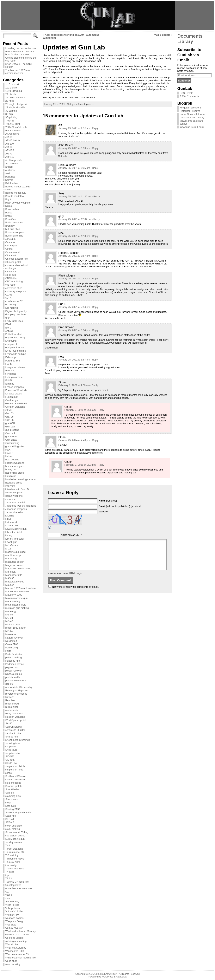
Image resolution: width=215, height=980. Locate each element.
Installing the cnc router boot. (21, 48)
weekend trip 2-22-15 (17, 935)
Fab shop (11, 357)
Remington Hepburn (17, 690)
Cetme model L (14, 252)
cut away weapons (16, 291)
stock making (13, 829)
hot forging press (15, 473)
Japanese (11, 499)
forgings (10, 384)
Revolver (10, 700)
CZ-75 (9, 298)
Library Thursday (15, 539)
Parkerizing (12, 648)
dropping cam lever (16, 314)
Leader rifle (12, 526)
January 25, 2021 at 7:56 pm (74, 307)
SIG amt (10, 760)
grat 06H (10, 423)
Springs (10, 793)
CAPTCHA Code (70, 535)
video (8, 898)
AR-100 (10, 144)
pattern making (14, 657)
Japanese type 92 (15, 502)
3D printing (11, 117)
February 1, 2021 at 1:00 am (74, 385)
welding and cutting (16, 941)
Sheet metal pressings (18, 740)
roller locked (12, 704)
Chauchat (11, 255)
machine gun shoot (16, 552)
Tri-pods (10, 872)
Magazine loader (15, 565)
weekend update (15, 938)
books (9, 213)
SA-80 (9, 723)
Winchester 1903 (15, 951)
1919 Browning (14, 91)
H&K (8, 450)
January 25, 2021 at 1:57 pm (74, 256)
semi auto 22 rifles (15, 730)
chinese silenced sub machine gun (16, 267)
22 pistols (11, 94)
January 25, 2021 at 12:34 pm (75, 219)
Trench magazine (15, 869)
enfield (9, 331)
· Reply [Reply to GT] (95, 128)
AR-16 (9, 147)
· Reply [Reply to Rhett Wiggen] (95, 279)
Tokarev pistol (13, 862)
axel (8, 173)
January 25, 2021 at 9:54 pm (74, 330)
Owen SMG (12, 644)
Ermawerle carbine (16, 354)
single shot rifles (14, 770)
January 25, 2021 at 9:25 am (74, 168)
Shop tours (11, 750)
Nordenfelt (11, 641)
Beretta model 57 (15, 196)
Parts (8, 651)
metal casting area (16, 605)
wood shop (11, 961)
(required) (108, 501)
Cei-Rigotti (11, 246)
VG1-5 (9, 895)
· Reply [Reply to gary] (96, 219)
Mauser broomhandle (17, 591)
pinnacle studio (14, 674)
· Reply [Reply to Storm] (94, 385)
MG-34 (9, 618)
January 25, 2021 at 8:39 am (74, 148)
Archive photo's (14, 160)
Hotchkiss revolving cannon (21, 479)
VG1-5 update (162, 35)
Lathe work (12, 522)
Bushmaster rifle (14, 236)
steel (8, 803)
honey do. (11, 469)
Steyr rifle (11, 816)
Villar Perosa (12, 905)
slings (9, 773)
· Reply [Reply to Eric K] (95, 307)
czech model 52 (14, 301)
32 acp (9, 114)
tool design (11, 865)
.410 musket (12, 84)
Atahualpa (121, 977)
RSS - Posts (186, 93)
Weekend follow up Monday (21, 931)
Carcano (10, 242)
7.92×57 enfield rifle (16, 127)
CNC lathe (11, 278)
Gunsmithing (12, 443)
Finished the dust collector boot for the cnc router (20, 53)
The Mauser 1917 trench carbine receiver (19, 72)
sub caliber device (15, 836)
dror (8, 318)
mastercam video (15, 582)
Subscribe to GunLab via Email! (189, 55)
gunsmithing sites (15, 446)
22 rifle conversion (15, 97)
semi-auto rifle (13, 733)
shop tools (11, 746)
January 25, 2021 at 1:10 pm (74, 236)
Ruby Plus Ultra (14, 714)
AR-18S (10, 150)
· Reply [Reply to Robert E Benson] (95, 256)
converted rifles (14, 288)
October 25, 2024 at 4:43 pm (74, 440)
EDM (8, 324)
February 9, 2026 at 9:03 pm (80, 465)
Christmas (11, 272)
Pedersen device (15, 664)
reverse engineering (16, 694)
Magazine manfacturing (18, 568)
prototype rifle (13, 677)
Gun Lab (10, 427)
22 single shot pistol (16, 104)
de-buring (11, 305)
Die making (12, 308)
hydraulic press (14, 483)
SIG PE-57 (11, 763)
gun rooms (11, 436)
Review (9, 697)
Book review (12, 209)
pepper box (12, 667)
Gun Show (11, 440)
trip (7, 875)
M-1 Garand (12, 545)
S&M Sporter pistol (16, 720)
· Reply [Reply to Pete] (95, 360)
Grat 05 (10, 417)
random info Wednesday (19, 687)
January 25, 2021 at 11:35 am (75, 196)
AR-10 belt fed (13, 140)
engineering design (16, 337)
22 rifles (10, 101)
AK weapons (12, 134)
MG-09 (9, 615)
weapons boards (15, 918)
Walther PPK (12, 915)
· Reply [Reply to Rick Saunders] (95, 168)
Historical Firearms (190, 111)
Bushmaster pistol (15, 232)
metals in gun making (17, 608)
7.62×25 (10, 121)
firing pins (11, 374)
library (9, 535)
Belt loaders (12, 183)
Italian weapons (14, 496)
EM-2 (8, 328)
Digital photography (16, 311)
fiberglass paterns (15, 367)
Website (103, 512)
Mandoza (11, 572)
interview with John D (17, 489)
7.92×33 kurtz (13, 124)
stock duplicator (14, 826)
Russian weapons (15, 717)
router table (12, 710)
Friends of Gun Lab (16, 390)
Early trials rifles (14, 321)
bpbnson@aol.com (65, 266)
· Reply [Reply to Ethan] (95, 440)
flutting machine (14, 377)
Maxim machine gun (17, 598)
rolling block (12, 707)
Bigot (8, 199)
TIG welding (12, 855)
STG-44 (10, 819)
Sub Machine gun (15, 839)
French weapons (15, 387)
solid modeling (13, 783)
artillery (9, 167)
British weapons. (15, 222)
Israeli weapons (14, 493)
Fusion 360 (12, 397)
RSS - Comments (189, 96)
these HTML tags (72, 579)
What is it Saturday (16, 948)
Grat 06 (10, 420)
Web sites (11, 925)
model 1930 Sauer (16, 628)
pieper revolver (14, 671)
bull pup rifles (13, 229)
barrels (9, 180)
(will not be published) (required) (120, 506)
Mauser (10, 585)
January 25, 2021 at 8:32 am (74, 128)
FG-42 (9, 364)
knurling (10, 516)
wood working (13, 964)
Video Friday (12, 902)
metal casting (13, 601)
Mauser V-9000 (14, 595)
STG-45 (10, 822)
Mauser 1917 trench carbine (21, 588)
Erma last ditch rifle (16, 351)
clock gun (11, 275)
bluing (9, 206)
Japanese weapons (16, 509)
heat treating (12, 460)
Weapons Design (15, 921)
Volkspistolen (13, 908)
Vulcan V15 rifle (14, 911)
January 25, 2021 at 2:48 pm (74, 279)
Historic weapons (15, 463)
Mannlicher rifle (14, 575)
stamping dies (13, 796)
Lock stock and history (192, 117)
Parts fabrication (14, 654)
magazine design (15, 562)
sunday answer (14, 842)
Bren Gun (11, 219)
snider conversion (15, 779)
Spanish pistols (14, 786)
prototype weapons (16, 681)
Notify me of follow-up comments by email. (75, 593)
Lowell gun (11, 542)
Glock (9, 410)
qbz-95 (9, 684)
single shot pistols (15, 766)
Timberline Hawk (15, 859)
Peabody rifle (13, 661)
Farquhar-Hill (13, 361)
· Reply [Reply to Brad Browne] (95, 330)
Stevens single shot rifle (18, 812)
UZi (7, 892)
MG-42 (9, 621)
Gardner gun (12, 400)
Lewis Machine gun (16, 529)
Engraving (11, 341)
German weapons (15, 407)
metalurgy (11, 611)
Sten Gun (11, 806)
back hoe (10, 177)
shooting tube (13, 743)
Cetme (9, 249)
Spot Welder (12, 789)
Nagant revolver (14, 638)
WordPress (107, 977)
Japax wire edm (14, 512)
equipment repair (15, 347)
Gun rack (10, 433)
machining (11, 558)
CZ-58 (9, 295)
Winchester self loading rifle (21, 958)
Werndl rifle (12, 944)
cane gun (11, 239)
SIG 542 (10, 756)
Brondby (10, 226)
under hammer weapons (19, 888)
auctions (10, 170)
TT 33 (9, 878)
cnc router (11, 285)
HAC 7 (9, 453)
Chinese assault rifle (17, 259)
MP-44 (9, 631)
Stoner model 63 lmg (17, 832)
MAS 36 (10, 578)
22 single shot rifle (15, 107)
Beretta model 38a (16, 193)
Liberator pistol (14, 532)
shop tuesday (13, 753)
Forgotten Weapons (190, 108)
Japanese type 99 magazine (21, 506)
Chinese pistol (13, 262)
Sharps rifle (12, 737)
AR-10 (9, 137)
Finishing (10, 370)
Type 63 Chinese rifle (17, 882)
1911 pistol (11, 88)
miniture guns (13, 624)
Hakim (9, 456)
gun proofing (12, 430)
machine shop (13, 555)
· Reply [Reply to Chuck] (100, 410)
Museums (11, 634)
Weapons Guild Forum (192, 127)
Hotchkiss (11, 476)
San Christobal (14, 727)
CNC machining (14, 281)
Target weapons (14, 849)
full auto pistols (14, 394)
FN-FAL (10, 380)
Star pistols (12, 799)
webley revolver (14, 928)
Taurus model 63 (15, 852)
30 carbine (11, 111)
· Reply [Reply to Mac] (95, 236)
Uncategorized (13, 885)
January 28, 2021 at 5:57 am (74, 360)
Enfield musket (14, 334)
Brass (9, 216)
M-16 (8, 549)
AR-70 (9, 154)
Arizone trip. (12, 163)
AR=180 (10, 157)
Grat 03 (10, 413)
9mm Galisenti (13, 130)
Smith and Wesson (16, 776)
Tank (8, 845)
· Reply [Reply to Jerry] (96, 196)
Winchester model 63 (17, 954)
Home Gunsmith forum (192, 114)
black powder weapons (18, 203)
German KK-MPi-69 (16, 403)
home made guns (15, 466)
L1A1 (8, 519)
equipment (11, 344)
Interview (10, 486)
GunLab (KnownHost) (106, 974)
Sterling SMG (13, 809)
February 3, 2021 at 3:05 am (80, 410)
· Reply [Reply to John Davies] (95, 148)
